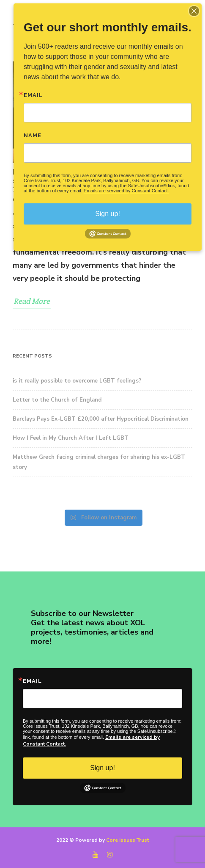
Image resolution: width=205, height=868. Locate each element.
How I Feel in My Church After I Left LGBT (71, 438)
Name (33, 135)
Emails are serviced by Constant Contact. (126, 191)
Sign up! (102, 768)
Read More (32, 301)
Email (32, 681)
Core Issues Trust (127, 840)
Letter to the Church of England (57, 400)
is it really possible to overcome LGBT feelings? (77, 381)
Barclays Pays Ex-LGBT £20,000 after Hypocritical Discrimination (101, 419)
